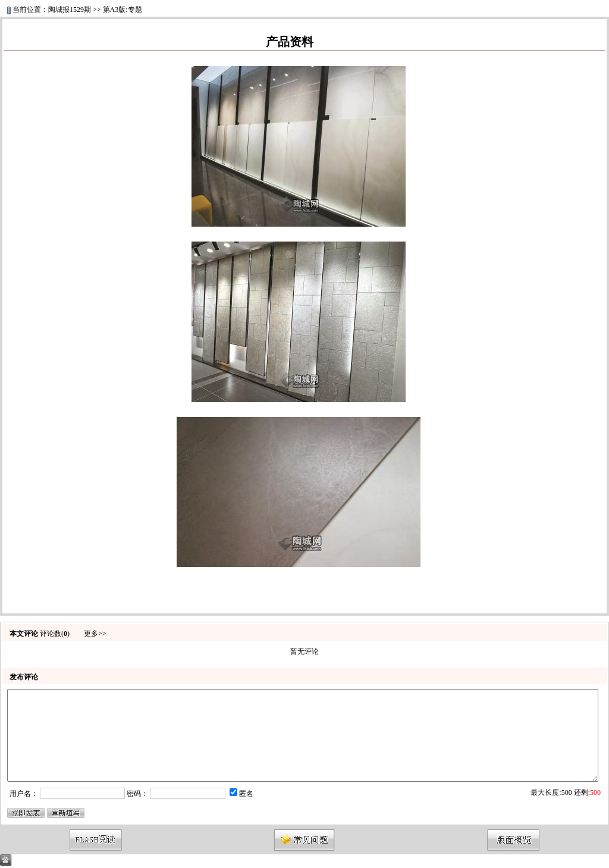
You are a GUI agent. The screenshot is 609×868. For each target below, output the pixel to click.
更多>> (95, 634)
